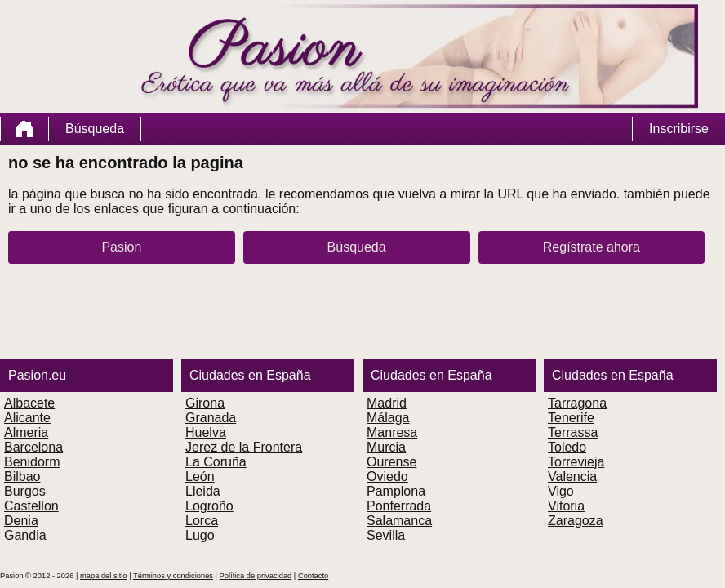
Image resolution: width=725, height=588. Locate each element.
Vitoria (566, 506)
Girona (205, 403)
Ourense (391, 462)
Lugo (200, 535)
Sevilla (386, 535)
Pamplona (396, 491)
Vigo (561, 491)
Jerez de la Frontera (244, 447)
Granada (211, 418)
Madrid (387, 403)
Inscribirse (679, 129)
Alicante (27, 418)
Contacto (313, 576)
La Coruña (216, 462)
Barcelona (33, 447)
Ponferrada (399, 506)
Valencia (572, 477)
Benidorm (32, 462)
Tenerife (571, 418)
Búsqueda (95, 129)
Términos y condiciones (173, 576)
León (200, 477)
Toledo (567, 447)
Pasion (121, 247)
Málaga (388, 418)
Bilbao (22, 477)
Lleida (203, 491)
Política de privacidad (256, 576)
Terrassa (573, 432)
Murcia (386, 447)
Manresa (392, 432)
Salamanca (399, 521)
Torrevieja (576, 462)
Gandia (25, 535)
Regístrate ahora (592, 247)
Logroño (209, 506)
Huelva (206, 432)
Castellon (31, 506)
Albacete (29, 403)
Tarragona (577, 403)
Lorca (202, 521)
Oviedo (387, 477)
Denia (21, 521)
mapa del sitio (104, 576)
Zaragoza (576, 521)
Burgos (25, 491)
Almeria (26, 432)
